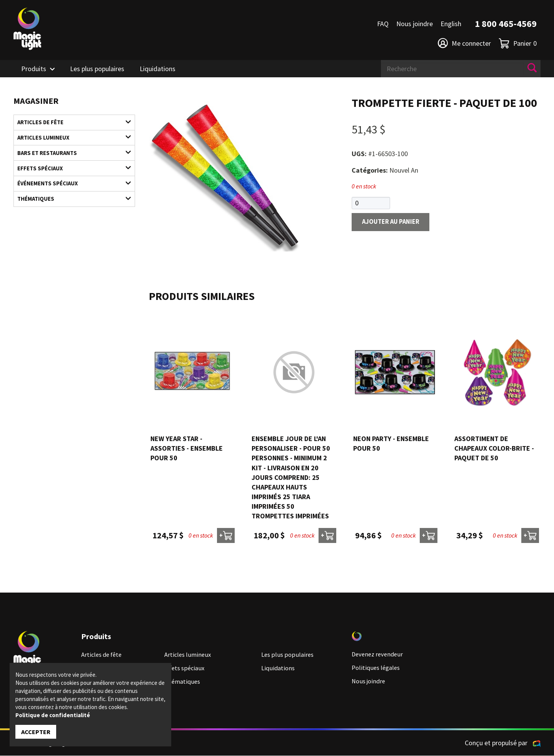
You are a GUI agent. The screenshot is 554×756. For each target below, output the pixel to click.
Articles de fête (69, 123)
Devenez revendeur (379, 655)
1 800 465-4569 (506, 24)
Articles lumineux (69, 139)
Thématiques (69, 206)
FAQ (383, 24)
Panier (518, 43)
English (451, 24)
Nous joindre (415, 24)
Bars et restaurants (69, 156)
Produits (34, 69)
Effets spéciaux (69, 173)
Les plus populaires (97, 69)
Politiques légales (377, 668)
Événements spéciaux (69, 189)
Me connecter (464, 43)
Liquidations (158, 69)
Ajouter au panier (394, 223)
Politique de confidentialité (53, 714)
